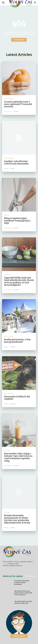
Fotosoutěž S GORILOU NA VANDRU (17, 398)
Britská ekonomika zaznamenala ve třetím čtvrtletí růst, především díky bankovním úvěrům (17, 519)
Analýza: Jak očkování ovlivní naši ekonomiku (16, 162)
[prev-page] (17, 538)
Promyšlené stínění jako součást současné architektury (22, 583)
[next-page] (21, 538)
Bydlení (7, 215)
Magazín (7, 275)
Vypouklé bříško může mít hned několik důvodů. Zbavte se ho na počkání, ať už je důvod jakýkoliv (19, 281)
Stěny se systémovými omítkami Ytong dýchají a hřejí (17, 220)
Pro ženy (7, 512)
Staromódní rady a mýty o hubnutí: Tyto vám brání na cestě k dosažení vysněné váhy (18, 457)
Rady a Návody (9, 99)
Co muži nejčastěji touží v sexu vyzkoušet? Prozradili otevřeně (18, 104)
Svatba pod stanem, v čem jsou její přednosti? (17, 341)
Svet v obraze (8, 111)
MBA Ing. (6, 168)
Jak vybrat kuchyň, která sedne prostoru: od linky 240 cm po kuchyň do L (23, 593)
